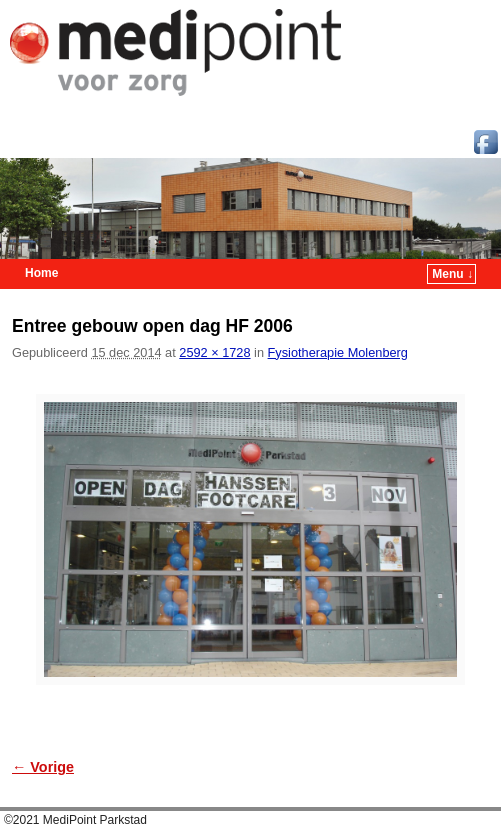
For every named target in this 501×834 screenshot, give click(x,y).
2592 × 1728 (214, 352)
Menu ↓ (452, 274)
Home (41, 273)
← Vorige (43, 767)
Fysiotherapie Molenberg (338, 352)
